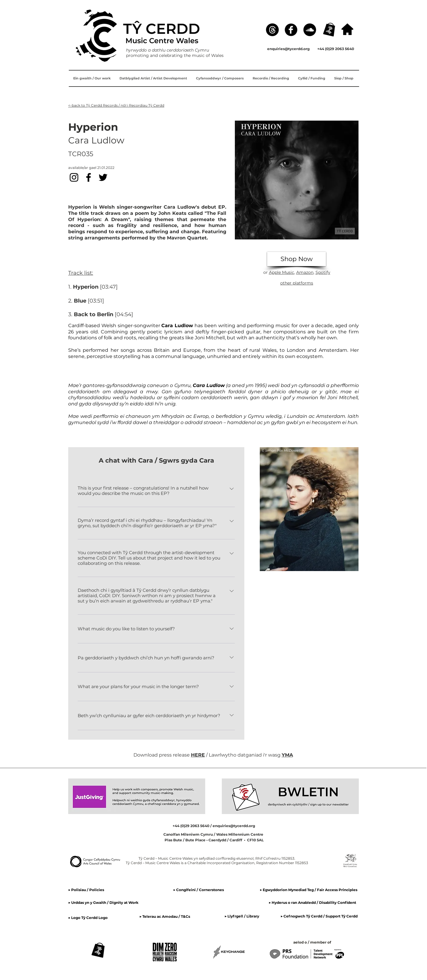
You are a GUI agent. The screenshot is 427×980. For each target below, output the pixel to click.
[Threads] (272, 30)
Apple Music (282, 272)
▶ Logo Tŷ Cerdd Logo (88, 918)
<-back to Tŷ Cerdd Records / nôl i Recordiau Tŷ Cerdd (116, 105)
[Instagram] (74, 177)
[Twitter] (103, 177)
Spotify (323, 272)
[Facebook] (291, 30)
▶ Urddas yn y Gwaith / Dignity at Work (103, 903)
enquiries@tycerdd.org (288, 49)
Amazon (305, 272)
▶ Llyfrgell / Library (242, 916)
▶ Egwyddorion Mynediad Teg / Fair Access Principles (309, 890)
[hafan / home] (347, 29)
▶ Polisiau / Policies (86, 890)
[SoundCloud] (310, 30)
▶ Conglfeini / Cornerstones (199, 890)
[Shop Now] (297, 259)
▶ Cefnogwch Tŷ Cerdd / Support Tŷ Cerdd (319, 916)
